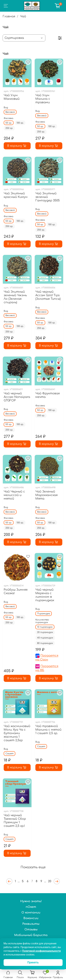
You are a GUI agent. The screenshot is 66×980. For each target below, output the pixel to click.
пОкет (31, 907)
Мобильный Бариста (31, 935)
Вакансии (31, 918)
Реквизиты (31, 924)
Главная (9, 16)
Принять (33, 962)
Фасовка (8, 118)
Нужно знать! (31, 901)
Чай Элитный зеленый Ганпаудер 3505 (48, 197)
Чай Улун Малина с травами (43, 99)
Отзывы (31, 930)
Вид (6, 107)
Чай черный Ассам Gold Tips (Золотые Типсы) (48, 295)
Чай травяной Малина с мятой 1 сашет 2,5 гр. (48, 730)
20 (50, 881)
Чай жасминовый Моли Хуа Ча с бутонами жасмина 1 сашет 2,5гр (17, 733)
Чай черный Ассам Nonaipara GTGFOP (17, 397)
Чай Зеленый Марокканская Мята (46, 495)
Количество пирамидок (42, 621)
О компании (31, 913)
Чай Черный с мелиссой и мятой (14, 495)
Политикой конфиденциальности (41, 951)
